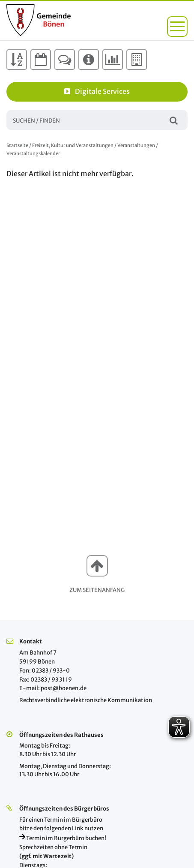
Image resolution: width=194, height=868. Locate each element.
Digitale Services (97, 91)
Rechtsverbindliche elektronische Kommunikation (86, 700)
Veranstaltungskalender (33, 153)
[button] (177, 27)
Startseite (17, 145)
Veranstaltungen (136, 145)
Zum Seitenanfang (97, 590)
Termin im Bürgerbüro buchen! (63, 838)
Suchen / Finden (174, 120)
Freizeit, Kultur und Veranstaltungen (73, 145)
